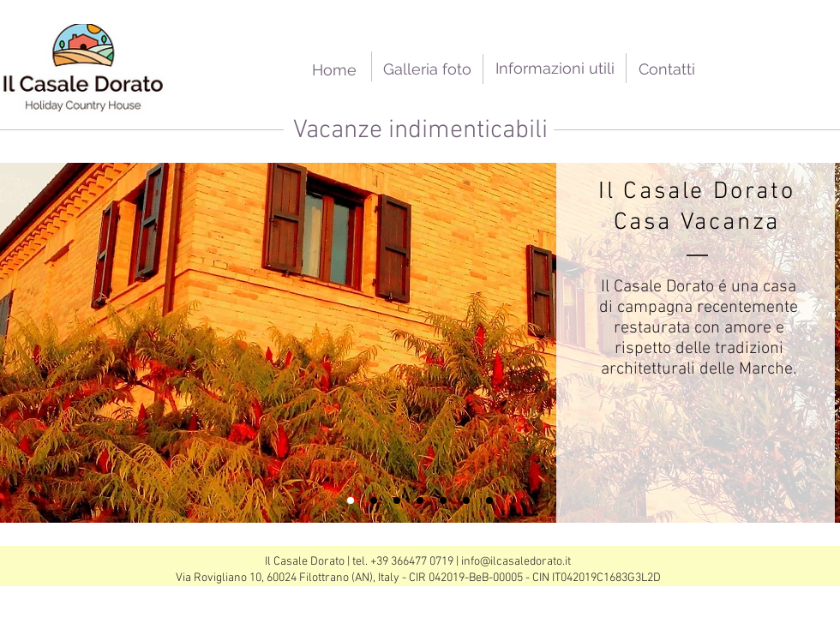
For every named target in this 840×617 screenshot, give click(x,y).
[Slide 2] (397, 500)
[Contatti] (666, 69)
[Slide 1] (351, 500)
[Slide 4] (466, 500)
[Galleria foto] (427, 69)
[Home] (334, 70)
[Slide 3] (443, 500)
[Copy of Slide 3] (374, 500)
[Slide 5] (489, 500)
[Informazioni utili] (555, 68)
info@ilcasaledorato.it (516, 562)
